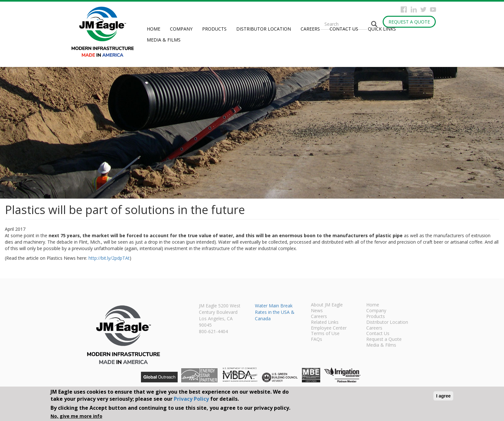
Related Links (325, 323)
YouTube (433, 9)
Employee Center (329, 328)
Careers (310, 29)
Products (214, 29)
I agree (443, 396)
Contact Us (344, 29)
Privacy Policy (191, 399)
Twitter (423, 9)
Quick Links (382, 29)
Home (154, 29)
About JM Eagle (327, 305)
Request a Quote (409, 22)
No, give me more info (76, 416)
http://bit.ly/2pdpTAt (109, 258)
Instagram (414, 9)
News (317, 311)
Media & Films (164, 40)
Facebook (404, 9)
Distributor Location (264, 29)
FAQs (317, 340)
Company (181, 29)
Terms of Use (325, 334)
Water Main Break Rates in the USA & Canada (275, 312)
